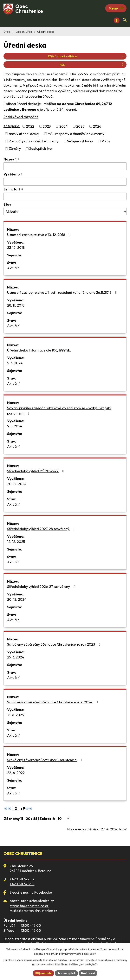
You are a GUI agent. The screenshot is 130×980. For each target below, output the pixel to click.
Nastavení (89, 973)
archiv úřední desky (24, 134)
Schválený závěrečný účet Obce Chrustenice (45, 760)
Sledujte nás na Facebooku (31, 893)
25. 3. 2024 (16, 658)
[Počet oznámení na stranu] (63, 819)
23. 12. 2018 (16, 248)
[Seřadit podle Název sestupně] (19, 160)
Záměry (15, 149)
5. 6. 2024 (15, 364)
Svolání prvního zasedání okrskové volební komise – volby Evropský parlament (59, 411)
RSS (92, 65)
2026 (97, 127)
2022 (30, 127)
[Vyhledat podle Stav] (65, 212)
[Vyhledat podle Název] (65, 167)
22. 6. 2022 (16, 773)
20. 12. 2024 (17, 484)
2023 (47, 127)
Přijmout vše (43, 973)
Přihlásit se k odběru (86, 57)
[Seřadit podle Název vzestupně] (19, 159)
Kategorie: (12, 127)
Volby (106, 142)
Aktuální (14, 269)
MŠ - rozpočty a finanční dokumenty (76, 134)
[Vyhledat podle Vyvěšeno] (65, 182)
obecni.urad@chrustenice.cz (32, 901)
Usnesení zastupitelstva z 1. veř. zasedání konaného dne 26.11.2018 (63, 293)
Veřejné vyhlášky (80, 142)
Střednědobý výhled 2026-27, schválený (42, 587)
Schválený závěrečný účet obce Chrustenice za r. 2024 (53, 703)
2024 (64, 127)
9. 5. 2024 (15, 427)
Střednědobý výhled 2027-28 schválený (42, 529)
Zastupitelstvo (41, 149)
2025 (80, 127)
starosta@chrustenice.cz (29, 906)
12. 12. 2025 (16, 542)
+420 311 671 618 (22, 885)
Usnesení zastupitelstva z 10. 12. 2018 (40, 235)
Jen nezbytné (67, 973)
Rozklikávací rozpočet (21, 117)
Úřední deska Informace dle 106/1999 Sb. (39, 351)
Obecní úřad (24, 32)
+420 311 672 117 (22, 880)
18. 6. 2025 (15, 716)
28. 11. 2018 (16, 306)
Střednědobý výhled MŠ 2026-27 (36, 472)
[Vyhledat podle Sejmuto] (65, 197)
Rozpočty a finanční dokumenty (34, 142)
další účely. (90, 954)
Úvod (7, 32)
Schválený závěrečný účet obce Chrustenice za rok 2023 (55, 645)
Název (10, 160)
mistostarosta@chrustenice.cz (33, 911)
